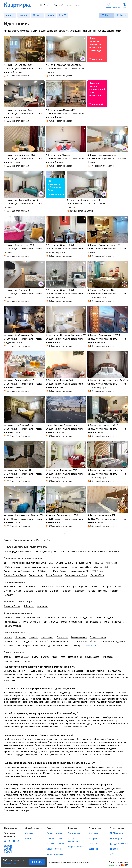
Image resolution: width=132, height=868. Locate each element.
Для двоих (118, 641)
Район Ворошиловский (55, 618)
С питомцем (62, 637)
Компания (93, 833)
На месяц (34, 637)
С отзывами (104, 641)
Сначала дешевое (13, 641)
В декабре (79, 591)
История (93, 838)
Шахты (35, 657)
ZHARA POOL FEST (13, 587)
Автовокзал (42, 606)
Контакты (30, 838)
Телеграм (117, 838)
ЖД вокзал (29, 606)
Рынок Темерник (54, 575)
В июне (7, 591)
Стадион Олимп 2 (64, 563)
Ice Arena (98, 563)
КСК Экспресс (44, 571)
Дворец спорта (36, 575)
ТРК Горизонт (99, 571)
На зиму (114, 591)
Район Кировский (12, 622)
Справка (29, 833)
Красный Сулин (11, 661)
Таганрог (8, 657)
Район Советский (93, 622)
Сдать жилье (74, 833)
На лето (91, 591)
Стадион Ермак (59, 567)
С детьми (29, 641)
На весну (8, 595)
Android (10, 841)
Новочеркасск (22, 657)
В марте (96, 587)
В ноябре (67, 591)
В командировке (79, 637)
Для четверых (23, 646)
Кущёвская (108, 657)
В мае (118, 587)
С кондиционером (60, 641)
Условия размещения (74, 840)
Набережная (91, 552)
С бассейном (89, 641)
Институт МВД (101, 567)
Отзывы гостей (53, 849)
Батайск (45, 657)
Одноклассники (120, 844)
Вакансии (93, 849)
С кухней (76, 641)
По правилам (9, 863)
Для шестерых (55, 646)
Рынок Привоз (60, 571)
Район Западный (105, 618)
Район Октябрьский (13, 626)
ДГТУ (6, 563)
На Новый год (32, 587)
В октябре (55, 591)
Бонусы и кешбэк (55, 854)
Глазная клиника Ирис (80, 567)
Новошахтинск (75, 657)
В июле (17, 591)
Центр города (10, 552)
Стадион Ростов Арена (15, 575)
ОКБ (51, 563)
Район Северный (31, 622)
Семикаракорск (93, 657)
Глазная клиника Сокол (76, 575)
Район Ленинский (12, 618)
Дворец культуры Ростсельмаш (19, 571)
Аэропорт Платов (12, 606)
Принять (37, 862)
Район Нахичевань (33, 618)
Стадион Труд (97, 575)
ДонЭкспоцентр (84, 563)
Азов (63, 657)
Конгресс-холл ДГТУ (80, 571)
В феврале (84, 587)
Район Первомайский (72, 622)
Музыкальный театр (29, 552)
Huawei (14, 841)
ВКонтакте (118, 833)
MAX (112, 854)
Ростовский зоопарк (110, 552)
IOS (5, 841)
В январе (71, 587)
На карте (8, 637)
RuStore (18, 841)
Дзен (115, 849)
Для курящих (47, 637)
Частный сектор (73, 646)
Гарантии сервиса (55, 838)
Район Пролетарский (114, 622)
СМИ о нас (94, 844)
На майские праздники (53, 587)
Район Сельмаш (50, 622)
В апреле (107, 587)
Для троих (9, 646)
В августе (28, 591)
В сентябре (42, 591)
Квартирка (20, 5)
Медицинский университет (36, 567)
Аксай (55, 657)
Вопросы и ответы (55, 844)
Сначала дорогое (98, 637)
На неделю (21, 637)
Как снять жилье (54, 833)
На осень (103, 591)
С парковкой (42, 641)
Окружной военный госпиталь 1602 (29, 563)
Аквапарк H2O (75, 552)
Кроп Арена (111, 563)
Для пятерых (39, 646)
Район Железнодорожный (82, 618)
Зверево (26, 661)
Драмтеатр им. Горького (54, 552)
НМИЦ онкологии (12, 567)
